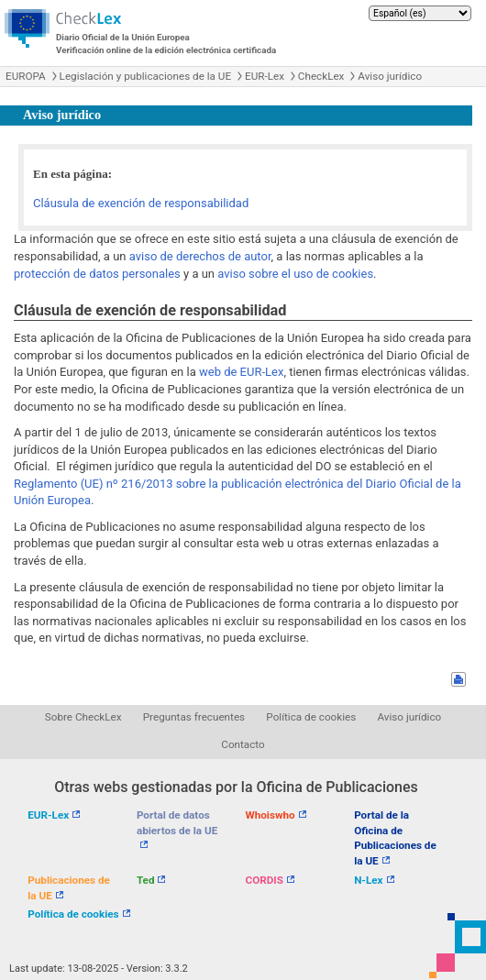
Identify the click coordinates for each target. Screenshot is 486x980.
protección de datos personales (97, 274)
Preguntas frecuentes (194, 717)
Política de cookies (311, 717)
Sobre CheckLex (83, 717)
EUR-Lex (265, 76)
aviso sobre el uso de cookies (295, 274)
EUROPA (26, 76)
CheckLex (321, 76)
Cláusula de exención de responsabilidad (141, 203)
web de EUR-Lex (241, 372)
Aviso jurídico (390, 76)
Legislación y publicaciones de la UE (145, 76)
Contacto (243, 744)
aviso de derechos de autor (200, 256)
